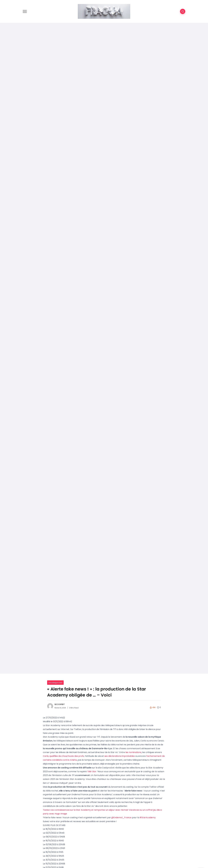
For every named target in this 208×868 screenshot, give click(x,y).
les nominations (133, 752)
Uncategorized (55, 683)
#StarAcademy (148, 818)
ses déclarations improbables (120, 756)
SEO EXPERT (60, 704)
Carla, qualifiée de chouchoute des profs (63, 756)
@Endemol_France (121, 818)
